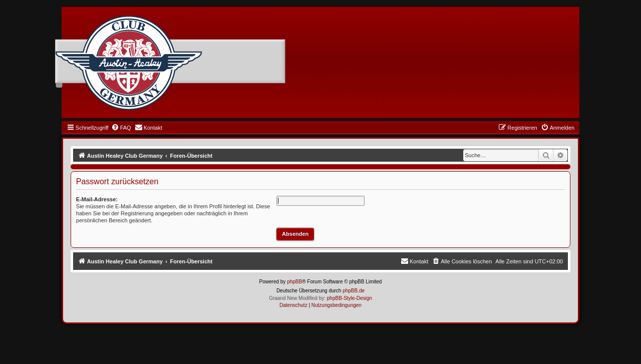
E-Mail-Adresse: (97, 199)
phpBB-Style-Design (350, 298)
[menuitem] (121, 128)
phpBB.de (354, 291)
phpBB (294, 282)
